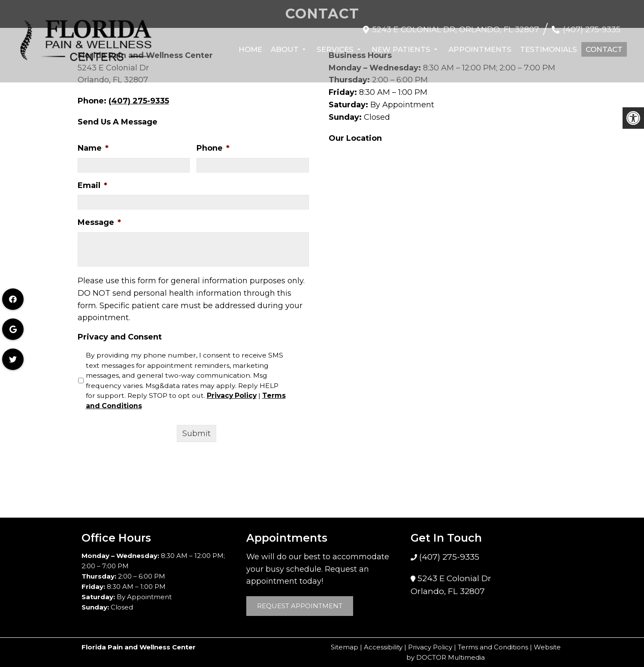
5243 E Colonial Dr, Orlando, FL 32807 (456, 25)
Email (92, 185)
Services (335, 45)
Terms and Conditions (493, 647)
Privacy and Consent (120, 337)
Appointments (480, 45)
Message (99, 222)
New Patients (401, 45)
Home (250, 45)
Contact (604, 45)
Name (93, 148)
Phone (213, 148)
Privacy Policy (232, 396)
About (285, 45)
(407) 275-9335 (592, 25)
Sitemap (345, 647)
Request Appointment (300, 606)
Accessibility (383, 647)
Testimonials (549, 45)
